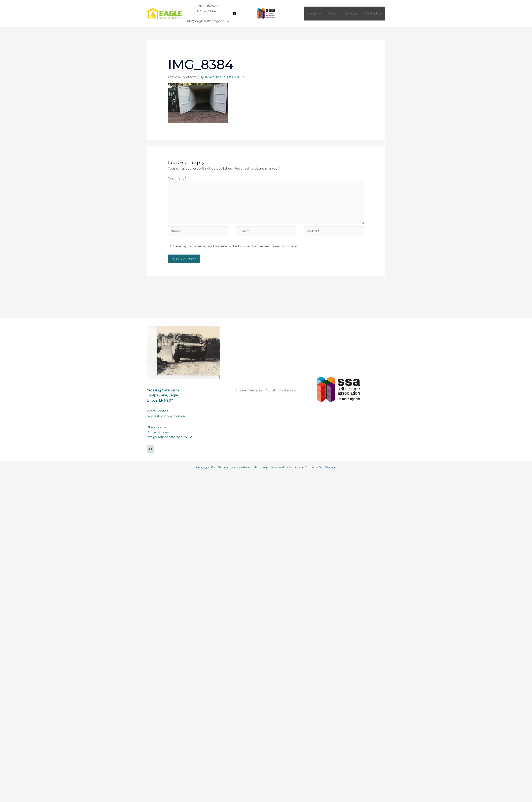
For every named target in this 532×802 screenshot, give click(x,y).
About (270, 390)
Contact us (287, 390)
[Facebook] (235, 14)
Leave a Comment (182, 77)
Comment (177, 178)
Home (241, 390)
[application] (321, 13)
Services (256, 390)
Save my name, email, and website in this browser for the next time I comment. (236, 246)
